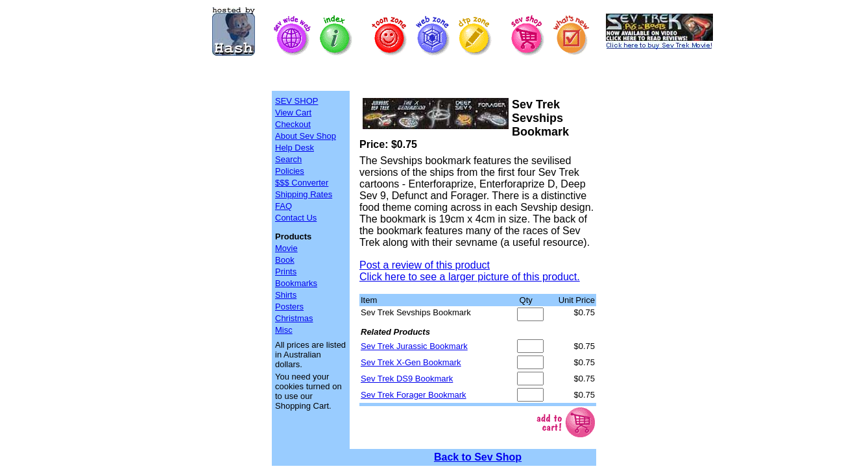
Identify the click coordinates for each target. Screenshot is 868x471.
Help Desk (295, 148)
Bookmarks (296, 283)
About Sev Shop (306, 136)
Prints (286, 272)
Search (288, 159)
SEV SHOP (296, 101)
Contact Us (296, 218)
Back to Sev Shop (478, 457)
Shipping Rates (304, 194)
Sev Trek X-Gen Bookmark (411, 362)
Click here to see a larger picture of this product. (470, 277)
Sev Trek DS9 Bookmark (407, 379)
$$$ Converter (302, 183)
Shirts (286, 295)
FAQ (283, 206)
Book (285, 260)
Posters (289, 307)
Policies (290, 171)
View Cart (293, 113)
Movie (286, 248)
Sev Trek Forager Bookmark (414, 395)
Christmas (294, 318)
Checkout (293, 124)
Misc (284, 330)
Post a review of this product (425, 265)
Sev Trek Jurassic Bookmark (414, 346)
